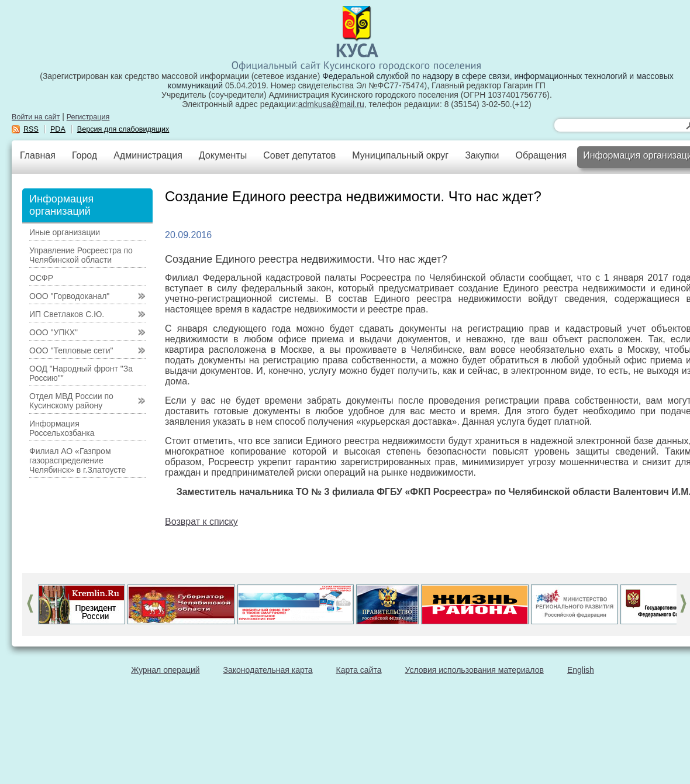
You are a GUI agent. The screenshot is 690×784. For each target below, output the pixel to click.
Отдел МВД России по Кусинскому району (71, 401)
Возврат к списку (201, 522)
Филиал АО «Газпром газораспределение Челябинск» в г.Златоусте (77, 460)
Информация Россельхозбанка (62, 428)
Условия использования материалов (475, 670)
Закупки (482, 155)
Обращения (541, 155)
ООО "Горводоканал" (69, 296)
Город (84, 155)
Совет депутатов (299, 155)
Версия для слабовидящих (123, 129)
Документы (223, 155)
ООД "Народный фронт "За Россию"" (81, 373)
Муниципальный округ (400, 155)
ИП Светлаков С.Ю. (67, 314)
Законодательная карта (268, 670)
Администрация (148, 155)
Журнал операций (165, 670)
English (581, 670)
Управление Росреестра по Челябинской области (81, 255)
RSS (31, 129)
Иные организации (65, 232)
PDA (58, 129)
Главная (38, 155)
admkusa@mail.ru (331, 104)
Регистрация (88, 117)
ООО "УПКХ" (54, 332)
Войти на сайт (36, 117)
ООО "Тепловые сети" (71, 350)
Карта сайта (359, 670)
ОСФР (41, 278)
